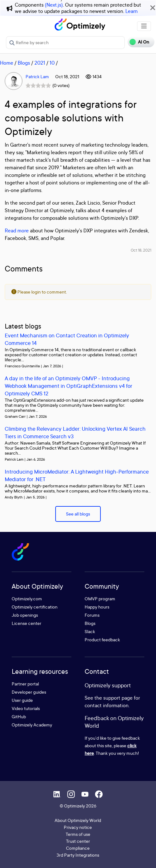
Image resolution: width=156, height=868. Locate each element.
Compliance (78, 848)
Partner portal (25, 684)
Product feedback (102, 640)
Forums (92, 615)
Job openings (25, 615)
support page (118, 698)
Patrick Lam (37, 76)
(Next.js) (54, 5)
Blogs (24, 63)
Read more (17, 230)
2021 (40, 63)
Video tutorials (26, 708)
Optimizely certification (35, 607)
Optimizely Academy (32, 725)
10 (52, 63)
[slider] (38, 85)
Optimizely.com (27, 599)
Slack (90, 631)
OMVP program (100, 599)
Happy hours (97, 607)
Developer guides (29, 692)
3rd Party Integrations (78, 855)
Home (7, 63)
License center (27, 623)
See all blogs (78, 514)
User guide (22, 700)
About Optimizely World (78, 820)
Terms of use (78, 834)
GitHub (19, 717)
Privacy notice (78, 827)
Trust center (78, 841)
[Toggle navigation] (144, 26)
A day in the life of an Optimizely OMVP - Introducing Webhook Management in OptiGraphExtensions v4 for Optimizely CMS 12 (69, 386)
